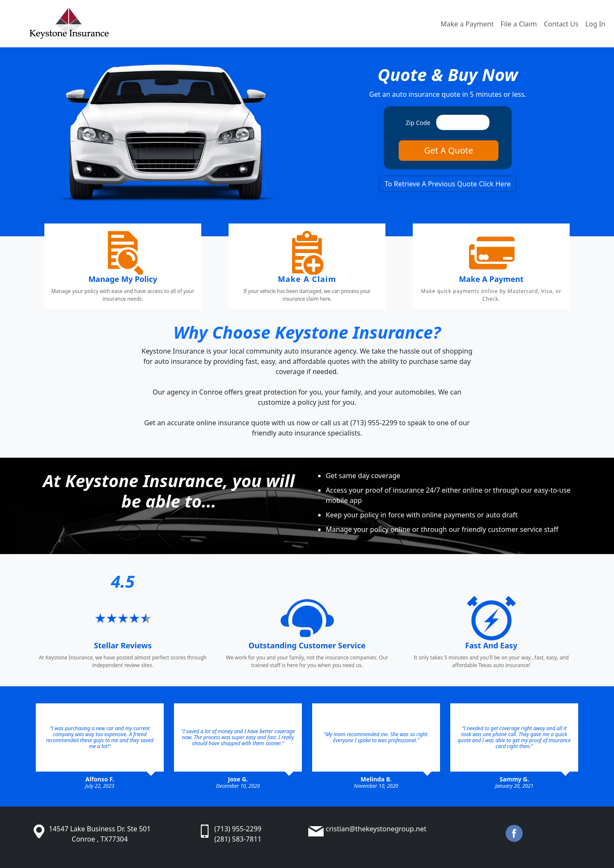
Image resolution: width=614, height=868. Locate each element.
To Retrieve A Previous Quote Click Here (448, 184)
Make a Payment (467, 24)
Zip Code (418, 123)
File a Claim (519, 24)
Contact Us (561, 24)
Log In (595, 24)
